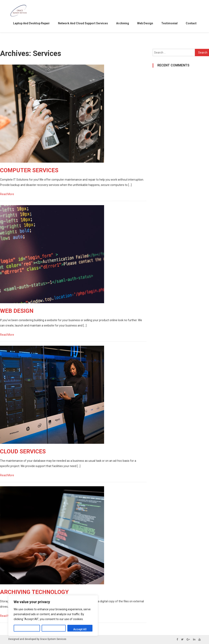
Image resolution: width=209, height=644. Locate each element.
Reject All (54, 629)
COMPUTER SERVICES (29, 170)
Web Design (145, 23)
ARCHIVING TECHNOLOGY (34, 592)
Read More (7, 194)
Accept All (80, 629)
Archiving (123, 23)
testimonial (169, 23)
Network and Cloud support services (83, 23)
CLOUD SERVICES (23, 451)
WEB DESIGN (17, 311)
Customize (27, 629)
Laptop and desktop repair (31, 23)
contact (191, 23)
